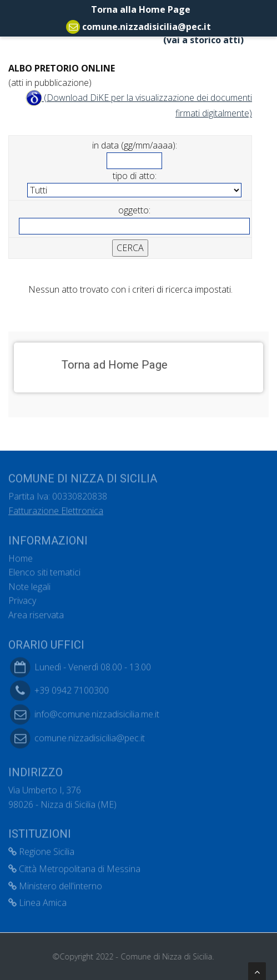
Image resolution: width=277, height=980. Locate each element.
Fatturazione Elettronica (56, 508)
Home (21, 555)
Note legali (29, 584)
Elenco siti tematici (44, 569)
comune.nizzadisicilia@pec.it (147, 27)
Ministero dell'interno (55, 883)
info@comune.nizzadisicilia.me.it (97, 711)
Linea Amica (37, 900)
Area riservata (36, 612)
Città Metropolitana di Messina (74, 866)
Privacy (22, 598)
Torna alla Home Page (138, 9)
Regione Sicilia (41, 849)
